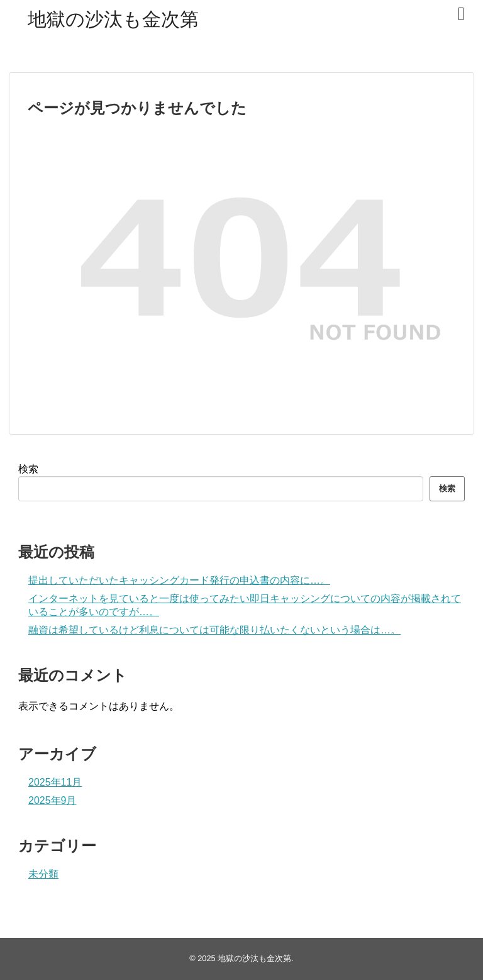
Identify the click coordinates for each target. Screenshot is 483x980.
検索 (28, 469)
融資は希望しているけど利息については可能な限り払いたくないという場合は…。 (214, 630)
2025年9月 (53, 800)
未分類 (43, 874)
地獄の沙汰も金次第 (113, 19)
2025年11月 (55, 782)
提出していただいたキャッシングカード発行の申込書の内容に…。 (179, 580)
